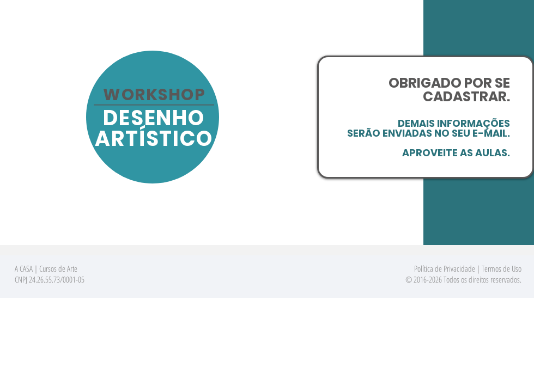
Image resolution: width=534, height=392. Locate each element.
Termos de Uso (502, 268)
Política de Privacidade (445, 268)
